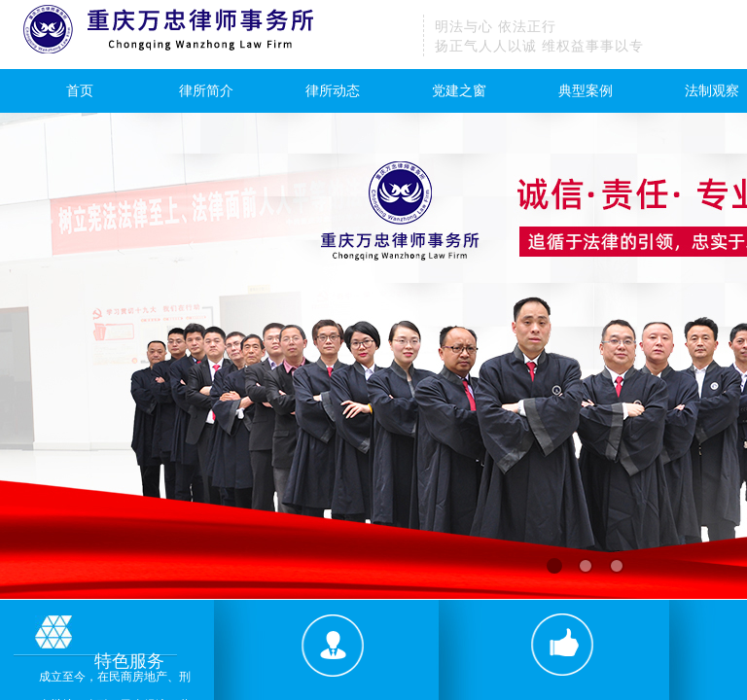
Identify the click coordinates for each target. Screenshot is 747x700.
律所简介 (206, 91)
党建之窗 (459, 91)
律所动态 (333, 91)
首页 (80, 91)
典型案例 (586, 91)
